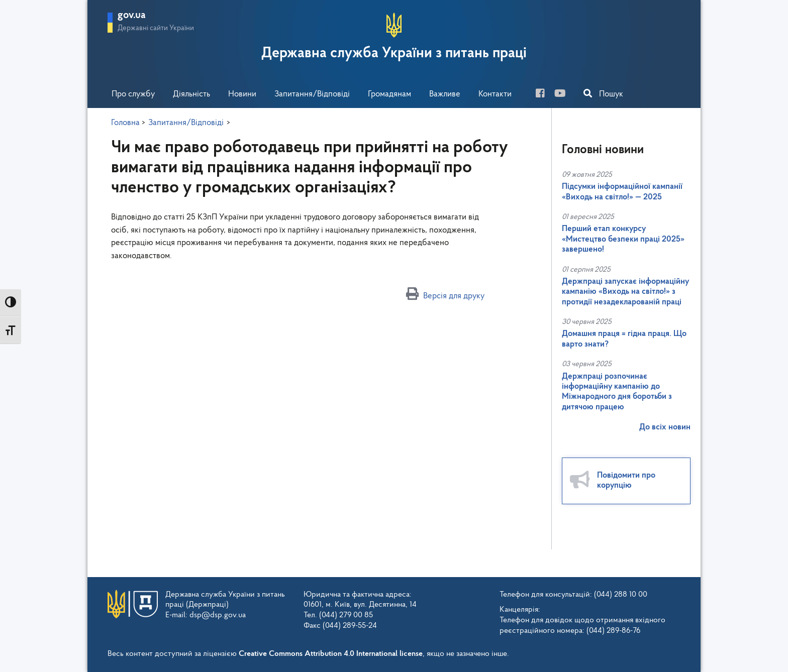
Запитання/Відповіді (312, 94)
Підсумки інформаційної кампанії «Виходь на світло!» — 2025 (622, 192)
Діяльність (191, 94)
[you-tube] (564, 95)
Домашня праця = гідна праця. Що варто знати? (624, 339)
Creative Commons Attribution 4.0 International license (331, 654)
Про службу (133, 94)
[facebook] (544, 95)
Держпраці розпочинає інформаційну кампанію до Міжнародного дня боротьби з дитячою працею (617, 392)
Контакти (495, 94)
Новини (242, 94)
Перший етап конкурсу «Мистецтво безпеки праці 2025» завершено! (623, 239)
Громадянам (389, 94)
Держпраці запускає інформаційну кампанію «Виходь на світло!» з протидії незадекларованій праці (625, 292)
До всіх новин (665, 427)
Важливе (445, 94)
